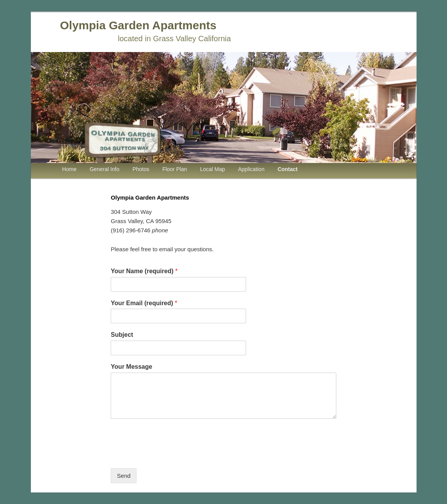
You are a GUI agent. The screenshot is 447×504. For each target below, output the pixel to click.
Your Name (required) (144, 271)
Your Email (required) (144, 303)
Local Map (213, 169)
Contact (288, 169)
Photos (141, 169)
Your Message (131, 367)
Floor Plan (175, 169)
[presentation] (169, 455)
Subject (122, 335)
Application (251, 169)
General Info (104, 169)
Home (69, 169)
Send (124, 476)
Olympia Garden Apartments (138, 25)
